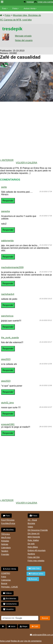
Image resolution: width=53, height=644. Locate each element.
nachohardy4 (8, 294)
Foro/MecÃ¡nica (8, 523)
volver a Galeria (26, 163)
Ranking (31, 554)
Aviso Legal (5, 641)
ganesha (5, 211)
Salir (35, 626)
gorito (4, 187)
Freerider (5, 554)
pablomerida (7, 241)
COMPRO (6, 573)
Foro (4, 8)
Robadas (5, 541)
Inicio (12, 626)
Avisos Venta (30, 8)
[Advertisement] (26, 130)
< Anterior (7, 160)
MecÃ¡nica (6, 537)
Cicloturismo (10, 604)
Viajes (30, 527)
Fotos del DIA (34, 557)
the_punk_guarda (10, 338)
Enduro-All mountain (37, 550)
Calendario (6, 548)
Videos (7, 593)
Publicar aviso (36, 574)
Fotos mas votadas (36, 561)
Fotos (15, 8)
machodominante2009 (12, 267)
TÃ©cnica (5, 534)
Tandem (5, 551)
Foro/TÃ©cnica (8, 520)
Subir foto (34, 568)
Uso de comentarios (33, 641)
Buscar (4, 583)
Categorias (6, 580)
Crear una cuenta (45, 2)
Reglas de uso (17, 641)
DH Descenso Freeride (38, 530)
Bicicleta (8, 530)
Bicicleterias (10, 598)
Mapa (24, 626)
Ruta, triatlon (33, 540)
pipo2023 (6, 359)
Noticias (5, 544)
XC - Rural (32, 520)
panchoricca (7, 316)
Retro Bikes (33, 547)
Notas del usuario (24, 40)
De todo (31, 544)
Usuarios (8, 609)
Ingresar (30, 2)
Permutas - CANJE (9, 587)
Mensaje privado (23, 36)
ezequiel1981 (8, 424)
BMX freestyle (34, 537)
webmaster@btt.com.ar (41, 635)
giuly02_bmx (7, 403)
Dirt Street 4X (34, 534)
